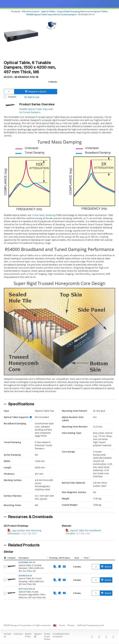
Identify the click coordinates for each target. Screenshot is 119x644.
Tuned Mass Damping (43, 215)
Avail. (77, 558)
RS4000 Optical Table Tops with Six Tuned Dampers (36, 111)
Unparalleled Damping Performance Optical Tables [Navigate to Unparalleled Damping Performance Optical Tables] (82, 11)
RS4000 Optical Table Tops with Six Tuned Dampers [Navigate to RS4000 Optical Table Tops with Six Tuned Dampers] (51, 14)
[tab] (59, 257)
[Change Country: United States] (55, 626)
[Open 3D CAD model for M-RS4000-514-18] (51, 26)
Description (24, 558)
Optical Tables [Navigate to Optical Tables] (48, 11)
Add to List (32, 97)
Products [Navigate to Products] (16, 11)
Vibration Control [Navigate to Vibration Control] (31, 11)
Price (86, 558)
